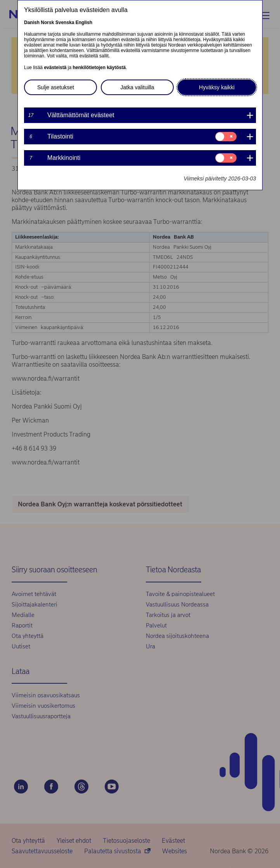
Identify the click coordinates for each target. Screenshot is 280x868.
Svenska (65, 23)
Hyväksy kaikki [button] (217, 87)
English (84, 23)
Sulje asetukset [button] (56, 87)
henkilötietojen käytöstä (99, 68)
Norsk (47, 23)
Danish (32, 23)
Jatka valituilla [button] (137, 87)
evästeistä (55, 68)
